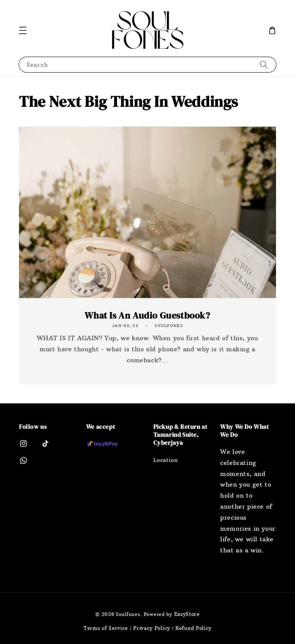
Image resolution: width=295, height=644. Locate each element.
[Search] (264, 64)
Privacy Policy (152, 628)
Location (166, 460)
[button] (23, 30)
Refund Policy (193, 628)
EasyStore (187, 614)
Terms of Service (106, 628)
